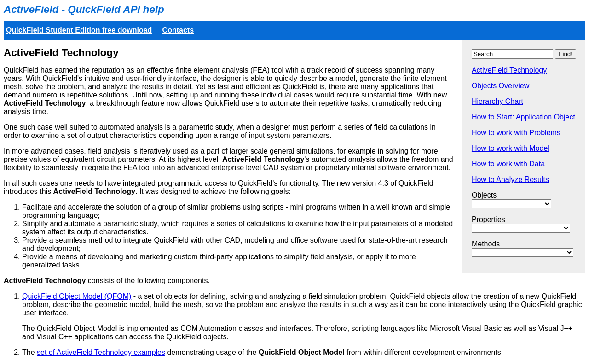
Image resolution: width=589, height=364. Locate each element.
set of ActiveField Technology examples (101, 352)
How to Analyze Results (510, 179)
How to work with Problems (516, 133)
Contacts (178, 30)
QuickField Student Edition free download (79, 30)
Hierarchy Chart (497, 101)
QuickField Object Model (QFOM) (77, 296)
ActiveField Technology (509, 70)
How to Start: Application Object (523, 117)
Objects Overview (500, 86)
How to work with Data (508, 164)
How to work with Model (511, 148)
